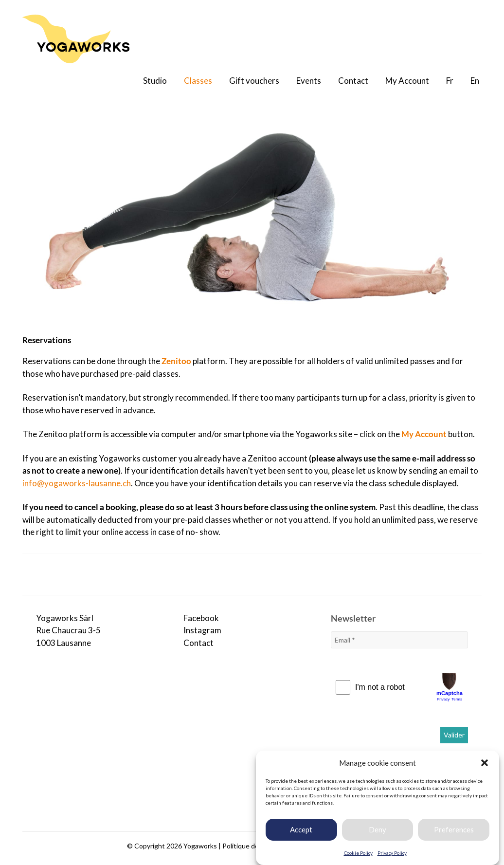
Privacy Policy (392, 855)
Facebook (201, 618)
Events (309, 81)
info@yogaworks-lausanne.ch (77, 483)
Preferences (454, 832)
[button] (485, 765)
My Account (407, 81)
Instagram (202, 630)
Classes (198, 81)
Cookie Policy (358, 855)
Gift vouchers (254, 81)
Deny (378, 832)
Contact (353, 81)
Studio (155, 81)
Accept (301, 832)
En (475, 81)
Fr (450, 81)
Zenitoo (176, 361)
